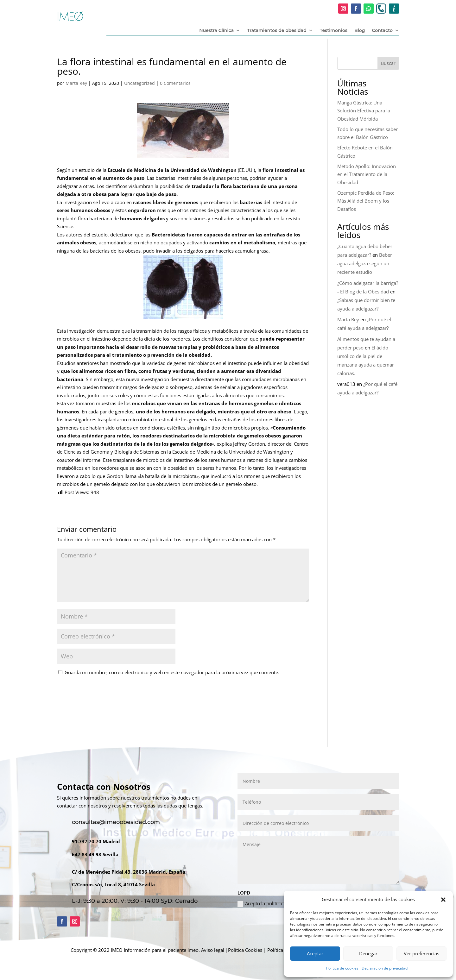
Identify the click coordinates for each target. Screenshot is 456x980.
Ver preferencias (421, 953)
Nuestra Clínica (216, 31)
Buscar (388, 63)
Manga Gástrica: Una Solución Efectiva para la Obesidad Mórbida (364, 111)
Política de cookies (342, 968)
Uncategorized (139, 83)
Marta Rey (76, 83)
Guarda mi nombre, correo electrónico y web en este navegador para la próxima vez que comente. (172, 672)
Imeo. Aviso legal (206, 950)
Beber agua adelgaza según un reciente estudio (365, 263)
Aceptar (315, 953)
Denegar (368, 953)
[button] (443, 900)
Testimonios (334, 31)
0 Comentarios (175, 83)
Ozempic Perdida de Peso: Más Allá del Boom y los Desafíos (366, 201)
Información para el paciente (155, 950)
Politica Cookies (245, 950)
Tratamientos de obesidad (277, 31)
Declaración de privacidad (385, 968)
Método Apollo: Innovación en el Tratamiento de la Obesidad (367, 174)
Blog (360, 31)
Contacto (382, 31)
